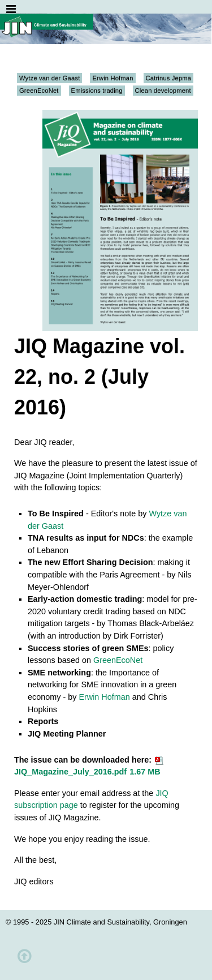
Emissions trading (97, 91)
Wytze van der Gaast (49, 78)
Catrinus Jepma (169, 78)
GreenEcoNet (39, 91)
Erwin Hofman (113, 78)
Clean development (163, 91)
